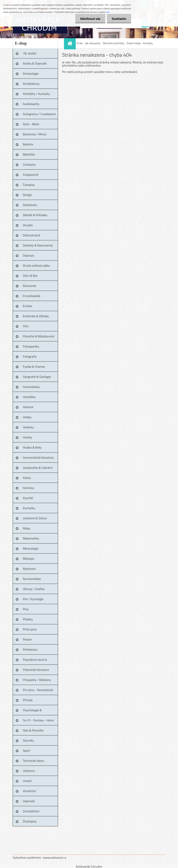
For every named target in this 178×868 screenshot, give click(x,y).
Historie (28, 407)
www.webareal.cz (55, 857)
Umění (27, 781)
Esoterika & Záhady (36, 316)
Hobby (27, 417)
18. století (30, 53)
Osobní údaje (134, 43)
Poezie (27, 639)
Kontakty (148, 43)
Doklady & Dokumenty (38, 245)
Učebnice (29, 771)
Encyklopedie (32, 296)
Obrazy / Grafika (34, 589)
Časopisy (29, 185)
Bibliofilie (29, 154)
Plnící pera (30, 629)
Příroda (28, 700)
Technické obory (33, 761)
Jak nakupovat (93, 43)
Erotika (28, 306)
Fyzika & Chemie (34, 367)
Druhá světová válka (36, 265)
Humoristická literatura (38, 457)
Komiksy (29, 488)
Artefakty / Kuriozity (36, 94)
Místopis (29, 559)
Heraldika (29, 397)
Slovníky (28, 740)
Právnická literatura (36, 670)
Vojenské (29, 801)
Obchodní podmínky (113, 43)
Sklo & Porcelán (33, 730)
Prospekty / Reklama (37, 680)
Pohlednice (30, 649)
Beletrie (28, 144)
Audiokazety (31, 104)
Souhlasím (119, 19)
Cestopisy (29, 164)
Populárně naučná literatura (35, 661)
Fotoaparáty (31, 346)
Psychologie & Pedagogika (32, 711)
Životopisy (30, 821)
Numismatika (32, 579)
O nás (80, 43)
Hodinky (28, 427)
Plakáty (28, 619)
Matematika (31, 538)
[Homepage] (70, 43)
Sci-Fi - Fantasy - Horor (39, 720)
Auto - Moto (31, 124)
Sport (27, 751)
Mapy (27, 528)
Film (26, 326)
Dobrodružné (31, 235)
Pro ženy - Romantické (38, 690)
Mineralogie (31, 548)
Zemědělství (31, 811)
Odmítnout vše (90, 19)
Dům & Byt (30, 276)
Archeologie (31, 74)
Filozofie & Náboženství (39, 336)
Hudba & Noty (32, 447)
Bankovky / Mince (35, 134)
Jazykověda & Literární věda (38, 469)
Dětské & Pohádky (35, 215)
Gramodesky (31, 387)
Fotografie (30, 356)
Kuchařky (29, 508)
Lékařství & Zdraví (35, 518)
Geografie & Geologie (37, 377)
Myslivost (29, 569)
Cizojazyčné (31, 175)
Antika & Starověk (35, 63)
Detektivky (30, 205)
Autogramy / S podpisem (39, 114)
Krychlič (28, 498)
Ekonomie (30, 286)
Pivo (26, 609)
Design (27, 195)
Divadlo (28, 225)
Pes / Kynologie (33, 599)
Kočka (27, 478)
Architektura (31, 84)
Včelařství (29, 791)
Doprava (28, 255)
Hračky (28, 437)
